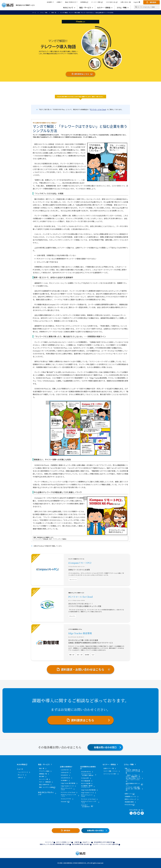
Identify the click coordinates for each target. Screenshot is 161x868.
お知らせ (20, 777)
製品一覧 (42, 768)
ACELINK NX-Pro (86, 772)
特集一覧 (54, 12)
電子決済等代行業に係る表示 (81, 844)
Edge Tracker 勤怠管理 (80, 633)
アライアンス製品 (44, 771)
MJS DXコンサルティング (46, 793)
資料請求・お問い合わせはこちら (83, 669)
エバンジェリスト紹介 (110, 774)
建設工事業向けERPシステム (133, 784)
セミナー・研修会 (109, 764)
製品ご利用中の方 (71, 2)
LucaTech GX (65, 770)
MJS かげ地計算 (86, 783)
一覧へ (141, 810)
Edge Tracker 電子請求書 (68, 783)
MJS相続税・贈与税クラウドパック (87, 786)
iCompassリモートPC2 (80, 563)
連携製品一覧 (43, 774)
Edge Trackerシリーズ (67, 786)
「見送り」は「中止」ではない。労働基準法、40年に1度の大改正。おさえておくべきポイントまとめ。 (133, 778)
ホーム (34, 12)
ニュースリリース (23, 772)
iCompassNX (85, 778)
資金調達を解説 (129, 802)
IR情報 (59, 2)
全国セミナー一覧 (109, 768)
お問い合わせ (126, 2)
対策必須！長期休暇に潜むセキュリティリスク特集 (133, 771)
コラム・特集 (44, 12)
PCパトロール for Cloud (98, 109)
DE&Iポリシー (87, 842)
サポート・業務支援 (45, 782)
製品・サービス (44, 764)
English (137, 2)
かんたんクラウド (66, 799)
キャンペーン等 (44, 779)
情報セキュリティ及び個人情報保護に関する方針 (54, 844)
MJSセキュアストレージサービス (69, 795)
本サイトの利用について (64, 842)
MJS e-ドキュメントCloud (67, 789)
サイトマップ (49, 842)
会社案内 (50, 2)
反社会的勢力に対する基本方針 (103, 842)
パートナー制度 (97, 2)
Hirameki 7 (64, 802)
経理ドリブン (129, 794)
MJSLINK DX (64, 775)
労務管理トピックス (130, 796)
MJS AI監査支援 (86, 781)
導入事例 (42, 776)
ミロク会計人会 (112, 2)
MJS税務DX (64, 780)
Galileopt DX (65, 772)
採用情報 (84, 2)
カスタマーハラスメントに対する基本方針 (105, 844)
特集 (126, 768)
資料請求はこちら (82, 74)
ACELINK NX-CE (65, 778)
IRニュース (21, 775)
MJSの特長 (21, 764)
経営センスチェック (130, 799)
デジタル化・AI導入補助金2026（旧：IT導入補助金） (133, 789)
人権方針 (77, 842)
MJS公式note (129, 805)
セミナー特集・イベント (111, 771)
